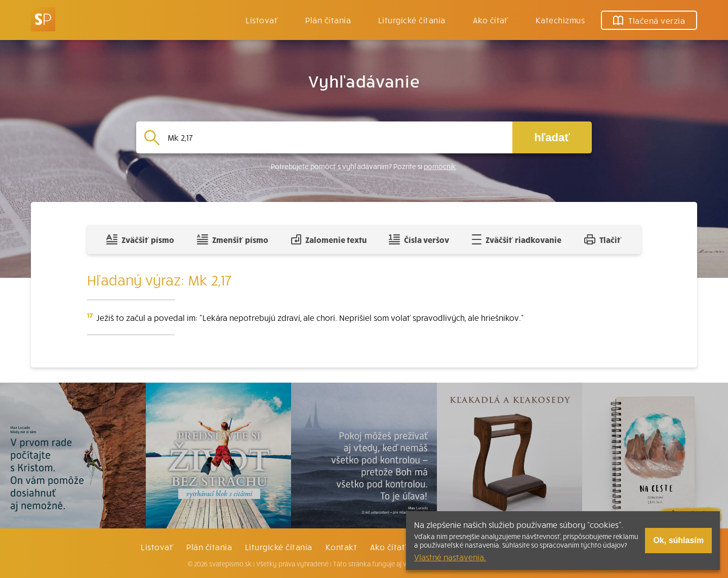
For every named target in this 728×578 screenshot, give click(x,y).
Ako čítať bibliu (400, 547)
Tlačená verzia (649, 20)
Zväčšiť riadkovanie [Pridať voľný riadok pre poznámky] (517, 239)
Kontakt (341, 547)
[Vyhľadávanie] (336, 137)
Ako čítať (491, 20)
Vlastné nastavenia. (450, 557)
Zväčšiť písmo (140, 239)
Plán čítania (209, 547)
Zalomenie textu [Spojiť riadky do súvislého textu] (329, 239)
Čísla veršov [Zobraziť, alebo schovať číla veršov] (419, 239)
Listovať (262, 20)
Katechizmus (560, 20)
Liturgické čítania (412, 20)
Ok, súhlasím (678, 540)
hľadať (552, 137)
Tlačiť (603, 239)
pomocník (440, 166)
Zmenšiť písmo (233, 239)
